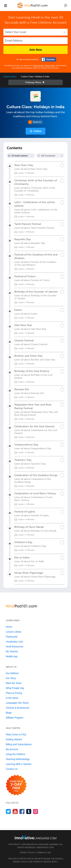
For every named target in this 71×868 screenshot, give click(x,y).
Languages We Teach (17, 703)
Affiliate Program (15, 718)
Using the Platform (16, 754)
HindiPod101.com (45, 847)
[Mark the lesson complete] (62, 165)
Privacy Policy (50, 66)
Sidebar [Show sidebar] (35, 82)
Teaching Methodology (18, 759)
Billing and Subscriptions (19, 744)
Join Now (35, 50)
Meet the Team (14, 683)
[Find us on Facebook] (22, 811)
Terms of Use (39, 66)
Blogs (9, 713)
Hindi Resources (15, 647)
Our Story (11, 678)
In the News (12, 698)
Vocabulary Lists (14, 642)
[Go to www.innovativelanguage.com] (35, 837)
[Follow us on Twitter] (8, 811)
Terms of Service (42, 862)
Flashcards (12, 637)
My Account (12, 749)
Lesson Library (10, 77)
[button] (66, 5)
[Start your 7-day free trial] (16, 785)
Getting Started (14, 739)
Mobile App (12, 656)
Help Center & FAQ (16, 734)
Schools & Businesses (18, 708)
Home (9, 627)
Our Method (12, 673)
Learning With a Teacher (19, 764)
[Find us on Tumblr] (29, 811)
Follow (38, 131)
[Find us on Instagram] (36, 811)
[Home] (32, 8)
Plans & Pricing (14, 693)
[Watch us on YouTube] (15, 811)
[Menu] (5, 5)
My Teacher (12, 651)
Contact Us (12, 769)
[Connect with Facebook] (49, 59)
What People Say (15, 688)
